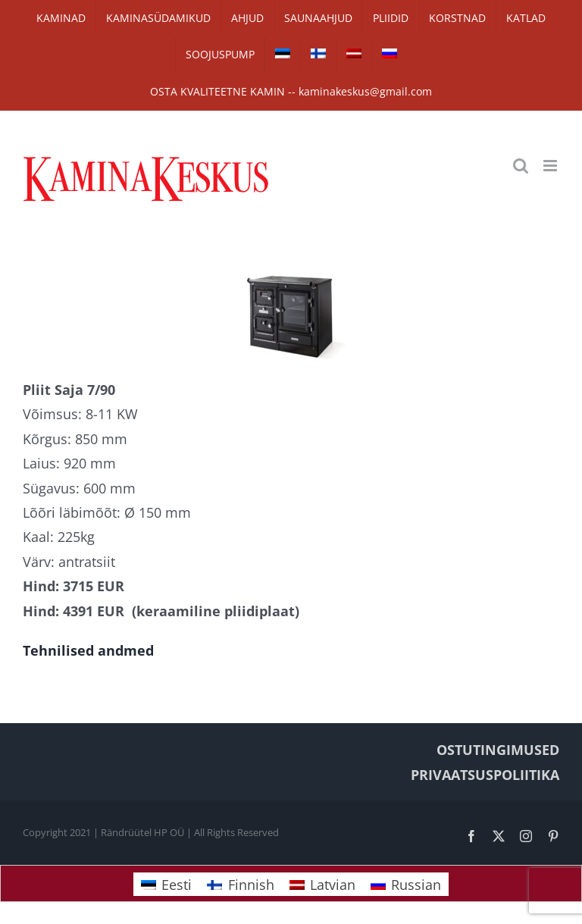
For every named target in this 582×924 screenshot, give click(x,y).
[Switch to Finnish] (318, 55)
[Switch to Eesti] (166, 884)
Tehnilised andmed (88, 650)
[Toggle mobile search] (521, 166)
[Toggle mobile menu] (551, 166)
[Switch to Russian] (390, 55)
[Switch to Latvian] (354, 55)
